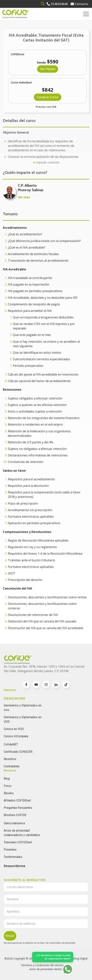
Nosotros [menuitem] (10, 759)
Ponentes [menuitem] (10, 850)
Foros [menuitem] (8, 786)
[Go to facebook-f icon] (26, 685)
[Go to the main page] (16, 14)
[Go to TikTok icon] (66, 685)
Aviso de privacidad (66, 943)
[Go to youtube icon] (36, 685)
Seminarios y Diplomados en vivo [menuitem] (23, 708)
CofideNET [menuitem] (11, 744)
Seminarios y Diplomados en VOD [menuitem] (23, 719)
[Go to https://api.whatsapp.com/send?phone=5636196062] (68, 969)
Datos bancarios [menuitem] (14, 823)
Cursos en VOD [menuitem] (14, 729)
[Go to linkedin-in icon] (56, 685)
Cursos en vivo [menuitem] (14, 698)
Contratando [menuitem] (12, 766)
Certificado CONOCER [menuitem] (18, 752)
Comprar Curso (48, 97)
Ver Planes (48, 69)
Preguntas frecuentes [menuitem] (18, 808)
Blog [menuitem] (7, 779)
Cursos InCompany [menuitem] (16, 736)
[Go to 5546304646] (57, 4)
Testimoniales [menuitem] (13, 857)
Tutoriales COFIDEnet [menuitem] (18, 842)
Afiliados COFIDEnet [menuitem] (17, 800)
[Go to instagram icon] (46, 685)
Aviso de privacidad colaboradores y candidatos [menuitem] (22, 833)
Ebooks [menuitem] (9, 793)
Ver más (24, 197)
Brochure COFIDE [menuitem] (15, 815)
